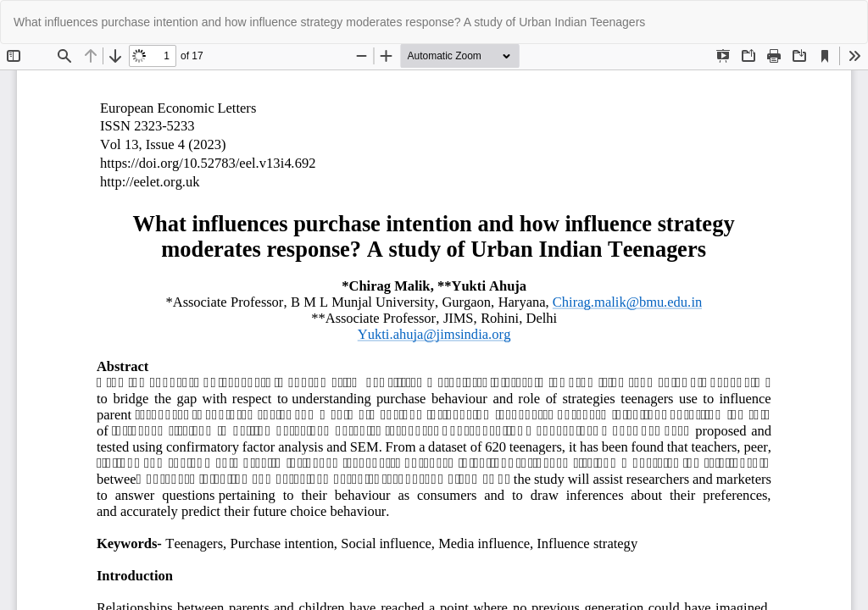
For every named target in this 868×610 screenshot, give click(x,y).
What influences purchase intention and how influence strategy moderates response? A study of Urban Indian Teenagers (329, 22)
